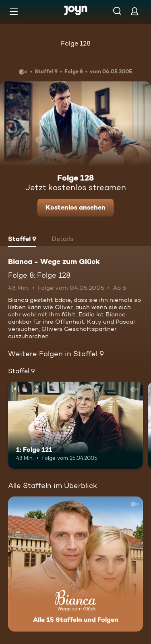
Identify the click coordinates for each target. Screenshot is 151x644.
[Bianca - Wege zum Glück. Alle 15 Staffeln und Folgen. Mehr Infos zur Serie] (75, 564)
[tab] (22, 240)
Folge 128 (76, 43)
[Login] (134, 11)
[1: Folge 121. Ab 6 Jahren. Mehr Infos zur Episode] (75, 426)
